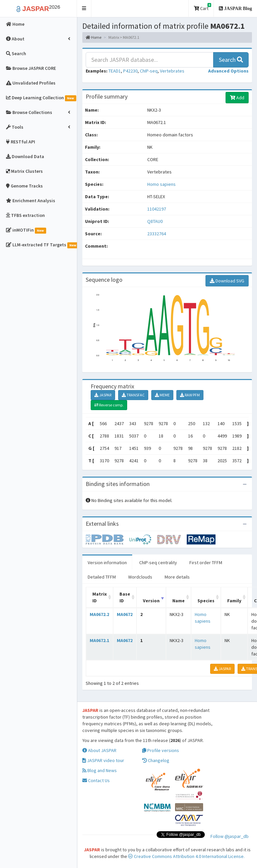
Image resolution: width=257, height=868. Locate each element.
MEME (162, 395)
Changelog (156, 760)
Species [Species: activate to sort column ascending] (206, 601)
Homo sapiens (161, 184)
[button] (84, 9)
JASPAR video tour (103, 760)
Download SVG (227, 281)
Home (94, 37)
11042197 (157, 209)
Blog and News (100, 770)
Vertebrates (172, 71)
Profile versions (161, 750)
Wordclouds (140, 577)
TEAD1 (115, 71)
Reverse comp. (109, 405)
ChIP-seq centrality (158, 563)
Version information (107, 563)
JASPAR (103, 395)
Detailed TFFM (102, 577)
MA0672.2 (99, 614)
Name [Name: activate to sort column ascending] (179, 601)
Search (231, 60)
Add (237, 98)
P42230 (130, 71)
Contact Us (96, 780)
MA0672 (125, 614)
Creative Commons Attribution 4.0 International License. (186, 856)
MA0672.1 (99, 640)
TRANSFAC (133, 395)
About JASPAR (99, 750)
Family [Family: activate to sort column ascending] (234, 601)
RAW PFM (190, 395)
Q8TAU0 (155, 221)
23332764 (157, 234)
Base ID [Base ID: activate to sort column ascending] (125, 597)
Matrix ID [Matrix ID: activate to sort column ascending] (100, 597)
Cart (202, 7)
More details (177, 577)
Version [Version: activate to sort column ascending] (151, 601)
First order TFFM (206, 563)
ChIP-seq (149, 71)
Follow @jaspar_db (230, 836)
